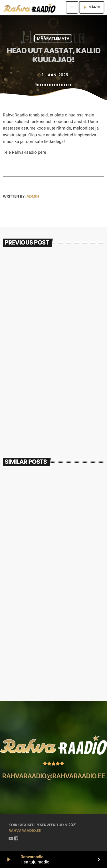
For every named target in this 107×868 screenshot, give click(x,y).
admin (33, 196)
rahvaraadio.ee (25, 831)
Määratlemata (53, 38)
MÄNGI (91, 7)
